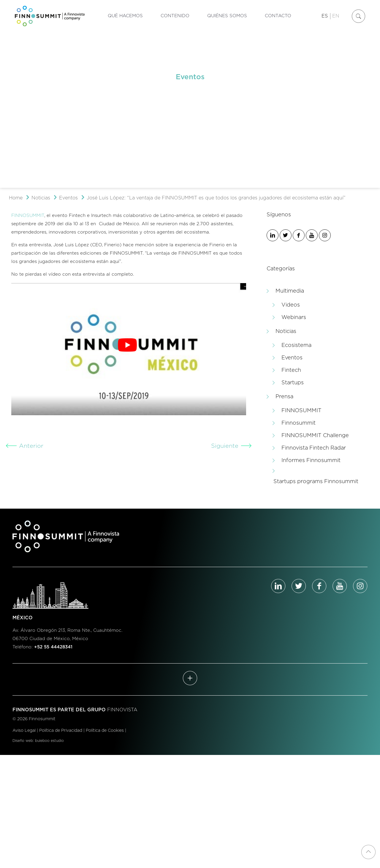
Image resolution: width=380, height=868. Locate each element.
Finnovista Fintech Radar (314, 448)
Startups (293, 383)
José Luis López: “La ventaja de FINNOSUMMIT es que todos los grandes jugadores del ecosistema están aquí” (216, 198)
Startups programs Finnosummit (316, 482)
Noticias (41, 198)
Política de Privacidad (61, 731)
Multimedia (290, 291)
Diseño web (23, 741)
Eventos (68, 198)
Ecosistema (296, 345)
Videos (291, 305)
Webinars (294, 318)
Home (16, 198)
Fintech (291, 370)
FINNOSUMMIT (28, 216)
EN (336, 16)
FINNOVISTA (122, 710)
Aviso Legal (24, 731)
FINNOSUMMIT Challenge (315, 436)
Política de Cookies (105, 731)
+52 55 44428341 (53, 647)
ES (325, 16)
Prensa (284, 397)
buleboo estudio (49, 741)
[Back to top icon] (368, 852)
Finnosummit (299, 423)
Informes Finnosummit (311, 461)
